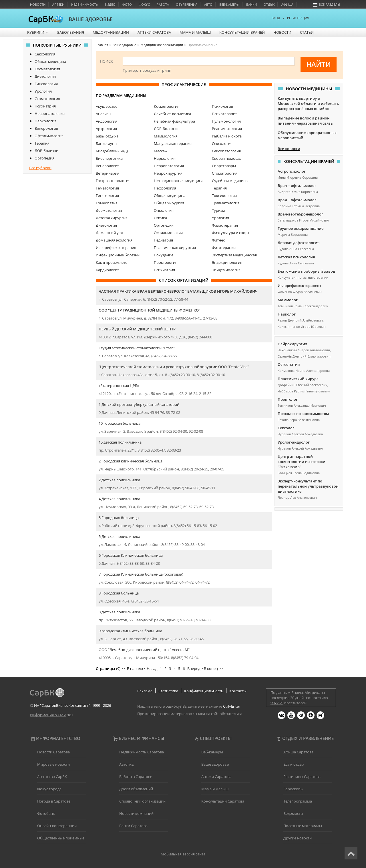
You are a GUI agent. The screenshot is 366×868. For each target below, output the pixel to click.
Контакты (238, 691)
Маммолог (288, 300)
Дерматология (109, 210)
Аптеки (58, 4)
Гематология (107, 188)
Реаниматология (227, 129)
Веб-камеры (229, 4)
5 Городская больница (119, 518)
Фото (127, 4)
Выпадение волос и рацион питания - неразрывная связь (305, 121)
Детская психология (296, 257)
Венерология (46, 128)
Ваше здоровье (215, 764)
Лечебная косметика (172, 114)
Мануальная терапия (173, 143)
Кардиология (108, 270)
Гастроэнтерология (113, 181)
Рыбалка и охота (227, 136)
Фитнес (218, 240)
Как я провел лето (112, 262)
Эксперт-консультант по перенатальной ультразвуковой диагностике (308, 486)
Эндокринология (227, 262)
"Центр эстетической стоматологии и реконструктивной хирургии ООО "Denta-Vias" (174, 367)
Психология (222, 106)
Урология (43, 91)
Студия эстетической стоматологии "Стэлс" (137, 348)
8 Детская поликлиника (119, 612)
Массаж (161, 151)
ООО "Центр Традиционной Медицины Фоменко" (150, 310)
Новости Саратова (53, 752)
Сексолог (286, 428)
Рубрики (38, 32)
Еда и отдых (294, 764)
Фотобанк (46, 813)
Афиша (287, 4)
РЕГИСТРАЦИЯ (298, 18)
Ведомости (293, 813)
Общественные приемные (61, 838)
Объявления (187, 4)
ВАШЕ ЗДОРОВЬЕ (91, 19)
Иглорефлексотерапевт (300, 286)
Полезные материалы (303, 826)
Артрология (106, 129)
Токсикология (224, 195)
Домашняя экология (114, 240)
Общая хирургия (169, 203)
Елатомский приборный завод (306, 271)
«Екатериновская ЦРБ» (119, 386)
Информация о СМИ (48, 715)
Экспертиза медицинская (234, 255)
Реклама (145, 691)
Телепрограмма (298, 801)
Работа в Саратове (136, 777)
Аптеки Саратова (154, 32)
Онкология (164, 210)
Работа (163, 4)
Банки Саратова (133, 826)
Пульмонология (226, 121)
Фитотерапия (224, 248)
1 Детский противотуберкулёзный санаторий (139, 404)
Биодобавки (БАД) (112, 151)
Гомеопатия (107, 203)
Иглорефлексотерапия (116, 248)
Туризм (218, 210)
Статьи (307, 32)
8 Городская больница (119, 593)
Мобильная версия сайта (183, 854)
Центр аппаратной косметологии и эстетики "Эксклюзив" (302, 462)
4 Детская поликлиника (119, 499)
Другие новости (298, 838)
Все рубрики (40, 168)
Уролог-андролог (294, 442)
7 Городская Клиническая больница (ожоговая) (141, 574)
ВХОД (276, 18)
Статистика (168, 691)
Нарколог (287, 314)
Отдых (269, 4)
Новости (38, 4)
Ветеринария (108, 173)
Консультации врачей (242, 32)
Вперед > (195, 669)
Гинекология (46, 84)
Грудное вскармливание (301, 228)
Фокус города (49, 789)
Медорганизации (111, 32)
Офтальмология (49, 136)
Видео (110, 4)
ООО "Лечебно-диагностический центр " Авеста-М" (144, 650)
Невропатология (50, 113)
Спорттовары (224, 166)
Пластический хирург (298, 379)
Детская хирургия (112, 218)
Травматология (226, 203)
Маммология (166, 136)
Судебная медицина (230, 181)
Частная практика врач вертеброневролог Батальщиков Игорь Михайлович (178, 291)
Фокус (144, 4)
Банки (251, 4)
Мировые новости (53, 764)
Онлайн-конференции (57, 826)
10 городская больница (120, 423)
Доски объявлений (136, 789)
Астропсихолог (292, 171)
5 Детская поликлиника (119, 536)
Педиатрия (163, 240)
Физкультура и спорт (231, 233)
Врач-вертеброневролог (300, 214)
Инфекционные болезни (118, 255)
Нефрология (165, 188)
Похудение (164, 255)
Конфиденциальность (204, 691)
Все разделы (327, 4)
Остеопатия (289, 364)
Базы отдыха (107, 136)
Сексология (45, 54)
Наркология (45, 121)
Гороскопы (293, 789)
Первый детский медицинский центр (137, 329)
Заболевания (71, 32)
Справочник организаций (142, 801)
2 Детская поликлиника (119, 480)
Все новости (289, 149)
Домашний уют (110, 233)
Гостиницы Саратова (302, 777)
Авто (208, 4)
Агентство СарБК (52, 777)
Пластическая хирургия (175, 248)
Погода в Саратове (54, 801)
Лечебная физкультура (174, 121)
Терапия (42, 143)
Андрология (107, 121)
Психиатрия (45, 106)
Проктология (166, 262)
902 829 (277, 703)
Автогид (126, 764)
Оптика (160, 218)
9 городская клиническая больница (130, 631)
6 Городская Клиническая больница (131, 555)
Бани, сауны (107, 143)
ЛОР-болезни (46, 151)
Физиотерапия (225, 225)
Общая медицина (50, 61)
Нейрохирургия (168, 173)
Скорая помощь (226, 158)
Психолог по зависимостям (303, 414)
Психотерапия (225, 114)
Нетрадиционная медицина (179, 181)
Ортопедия (44, 158)
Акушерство (107, 106)
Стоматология (47, 99)
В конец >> (213, 669)
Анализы (104, 114)
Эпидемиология (226, 270)
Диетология (45, 76)
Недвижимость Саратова (142, 752)
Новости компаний (136, 813)
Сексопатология (226, 151)
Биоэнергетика (109, 158)
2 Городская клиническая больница (131, 461)
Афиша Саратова (298, 752)
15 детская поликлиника (120, 442)
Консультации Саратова (223, 801)
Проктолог (288, 399)
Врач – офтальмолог (297, 185)
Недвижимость (84, 4)
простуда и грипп (156, 70)
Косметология (47, 69)
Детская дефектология (299, 243)
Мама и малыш (195, 32)
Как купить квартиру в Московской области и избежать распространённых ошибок (308, 103)
